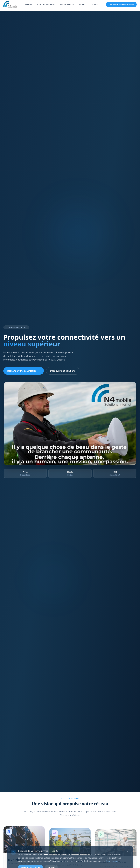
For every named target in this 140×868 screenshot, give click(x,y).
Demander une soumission (24, 371)
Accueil (28, 4)
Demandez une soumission (121, 4)
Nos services (67, 4)
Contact (94, 4)
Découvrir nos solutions (63, 371)
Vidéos (82, 4)
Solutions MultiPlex (46, 4)
